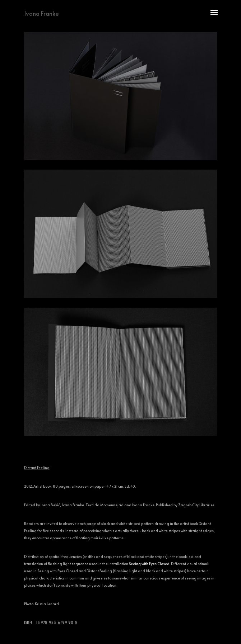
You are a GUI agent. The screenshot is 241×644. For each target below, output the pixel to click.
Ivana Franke (41, 13)
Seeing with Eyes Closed (149, 564)
